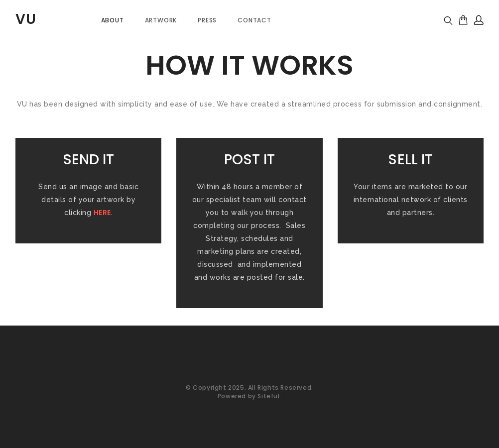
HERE (102, 213)
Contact (254, 20)
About (113, 20)
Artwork (161, 20)
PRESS (207, 20)
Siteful (268, 396)
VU (26, 19)
